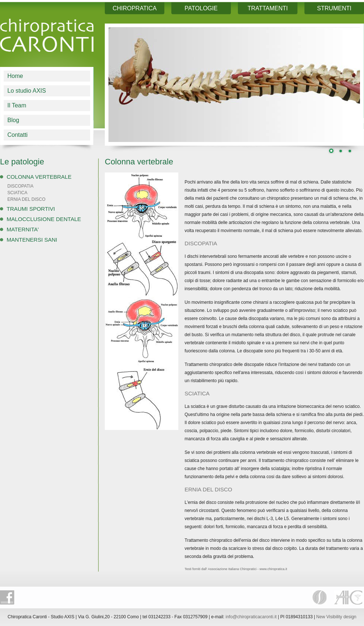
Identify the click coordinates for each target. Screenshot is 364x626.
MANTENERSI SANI (32, 240)
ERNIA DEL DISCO (26, 199)
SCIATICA (17, 193)
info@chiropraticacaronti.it (251, 617)
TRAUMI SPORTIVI (31, 209)
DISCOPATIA (20, 186)
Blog (13, 120)
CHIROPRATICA (135, 8)
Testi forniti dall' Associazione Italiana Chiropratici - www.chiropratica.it (236, 569)
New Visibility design (336, 617)
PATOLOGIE (201, 8)
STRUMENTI (334, 8)
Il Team (17, 105)
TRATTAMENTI (268, 8)
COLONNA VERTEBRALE (39, 177)
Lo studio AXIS (27, 91)
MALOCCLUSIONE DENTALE (44, 219)
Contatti (17, 135)
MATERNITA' (23, 229)
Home (15, 76)
